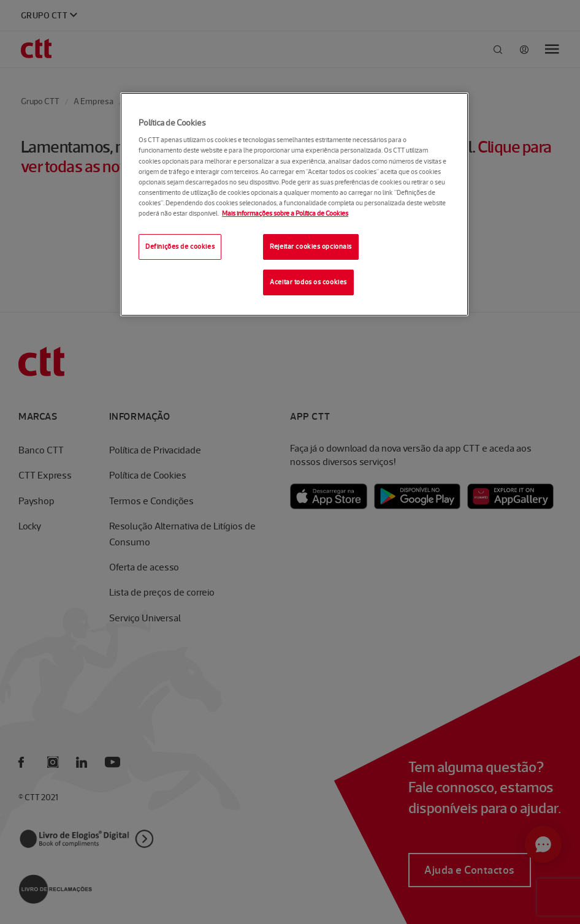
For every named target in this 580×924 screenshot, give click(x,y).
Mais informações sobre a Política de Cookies (285, 213)
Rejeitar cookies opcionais (311, 246)
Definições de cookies (180, 246)
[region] (294, 204)
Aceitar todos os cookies (308, 282)
